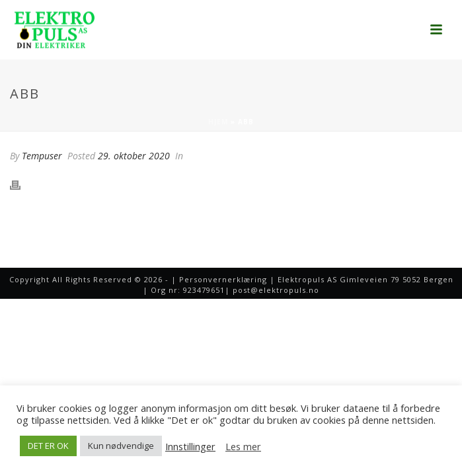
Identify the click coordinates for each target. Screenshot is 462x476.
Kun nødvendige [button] (121, 446)
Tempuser (42, 156)
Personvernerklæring (223, 279)
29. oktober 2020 (134, 156)
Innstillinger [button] (190, 446)
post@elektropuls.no (276, 290)
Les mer (243, 446)
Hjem (218, 122)
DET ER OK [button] (48, 446)
